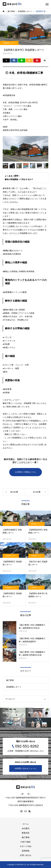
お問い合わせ (26, 855)
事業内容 (26, 833)
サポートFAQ (25, 846)
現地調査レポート (9, 43)
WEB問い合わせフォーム (26, 768)
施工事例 (10, 680)
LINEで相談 (26, 842)
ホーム (26, 824)
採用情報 (26, 851)
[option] (26, 149)
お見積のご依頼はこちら (26, 472)
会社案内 (26, 828)
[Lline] (22, 60)
